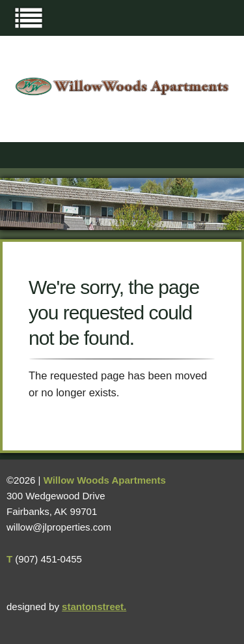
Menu (29, 17)
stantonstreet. (94, 607)
